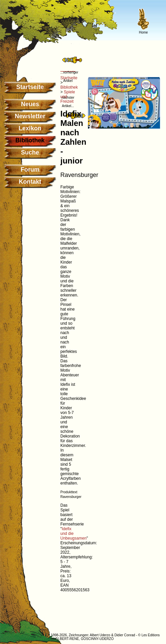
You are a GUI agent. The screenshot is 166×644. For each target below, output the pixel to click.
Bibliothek (69, 87)
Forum (30, 170)
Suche (30, 152)
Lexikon (30, 128)
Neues (30, 104)
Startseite (30, 87)
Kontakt (30, 182)
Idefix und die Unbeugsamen (73, 534)
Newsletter (30, 116)
